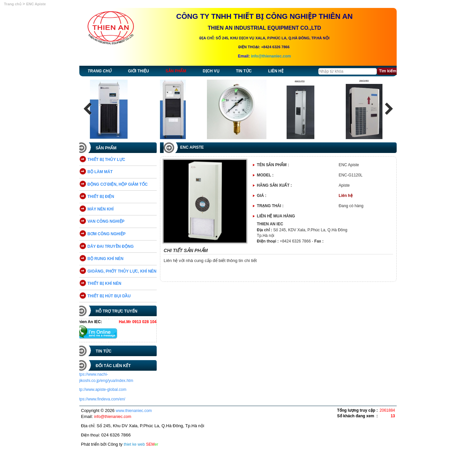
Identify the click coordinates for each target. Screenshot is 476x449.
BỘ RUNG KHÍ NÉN (109, 259)
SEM (152, 444)
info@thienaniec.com (271, 56)
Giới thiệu (138, 71)
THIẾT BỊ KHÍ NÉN (108, 283)
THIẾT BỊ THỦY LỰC (110, 160)
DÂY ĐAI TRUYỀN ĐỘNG (114, 246)
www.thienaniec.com (134, 411)
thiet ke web (134, 444)
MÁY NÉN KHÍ (104, 209)
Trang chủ (13, 4)
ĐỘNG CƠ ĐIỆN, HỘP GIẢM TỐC (121, 184)
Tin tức (244, 71)
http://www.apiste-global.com (105, 390)
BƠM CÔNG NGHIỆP (110, 234)
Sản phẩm (176, 71)
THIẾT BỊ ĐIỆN (104, 197)
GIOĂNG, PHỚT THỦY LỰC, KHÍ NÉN (125, 271)
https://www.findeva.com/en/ (104, 399)
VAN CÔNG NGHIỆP (109, 221)
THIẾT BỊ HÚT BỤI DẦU (113, 296)
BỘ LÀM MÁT (103, 172)
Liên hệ (276, 71)
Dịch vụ (211, 71)
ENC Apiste (36, 4)
